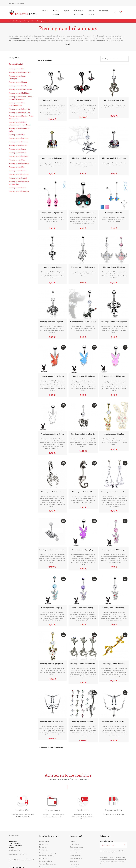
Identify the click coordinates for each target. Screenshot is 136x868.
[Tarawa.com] (23, 13)
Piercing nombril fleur (17, 160)
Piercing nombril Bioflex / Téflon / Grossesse (21, 118)
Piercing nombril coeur (18, 149)
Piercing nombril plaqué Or (19, 109)
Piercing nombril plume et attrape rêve (19, 183)
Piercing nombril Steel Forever (21, 90)
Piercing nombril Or (17, 69)
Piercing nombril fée (17, 167)
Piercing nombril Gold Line (19, 93)
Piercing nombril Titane (18, 82)
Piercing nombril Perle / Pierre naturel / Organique (21, 98)
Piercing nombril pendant (19, 139)
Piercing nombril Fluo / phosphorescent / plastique (20, 124)
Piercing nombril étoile (18, 153)
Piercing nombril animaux (19, 175)
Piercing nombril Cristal (18, 86)
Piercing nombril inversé (18, 142)
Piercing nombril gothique (19, 164)
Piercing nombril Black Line (19, 113)
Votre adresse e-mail (107, 841)
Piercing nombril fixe (17, 135)
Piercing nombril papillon (19, 157)
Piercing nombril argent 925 (20, 73)
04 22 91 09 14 (30, 3)
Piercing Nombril (16, 64)
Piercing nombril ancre (18, 171)
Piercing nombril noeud (18, 178)
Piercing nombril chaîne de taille (19, 130)
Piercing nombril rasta (18, 188)
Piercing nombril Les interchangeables (17, 104)
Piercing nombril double (18, 146)
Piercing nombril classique (19, 192)
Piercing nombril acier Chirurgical (17, 78)
